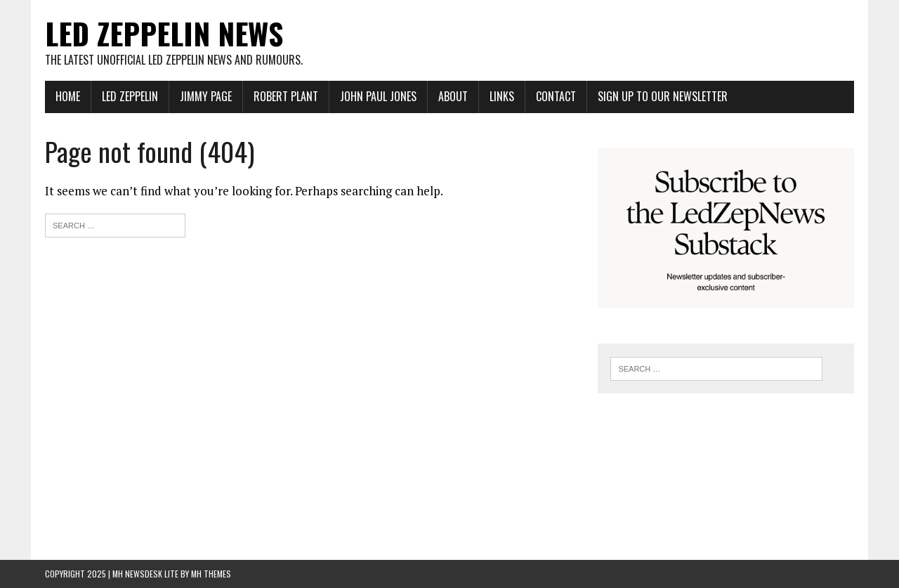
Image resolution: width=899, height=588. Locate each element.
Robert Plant (286, 96)
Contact (556, 96)
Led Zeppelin (130, 96)
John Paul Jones (378, 96)
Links (502, 96)
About (453, 96)
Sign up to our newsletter (663, 96)
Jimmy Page (206, 96)
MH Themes (211, 574)
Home (68, 96)
